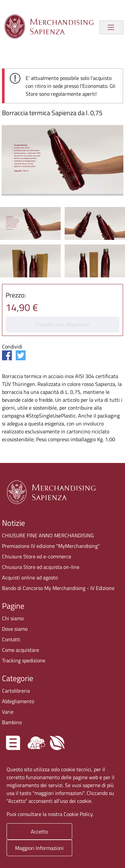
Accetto (39, 831)
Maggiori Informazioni (39, 848)
